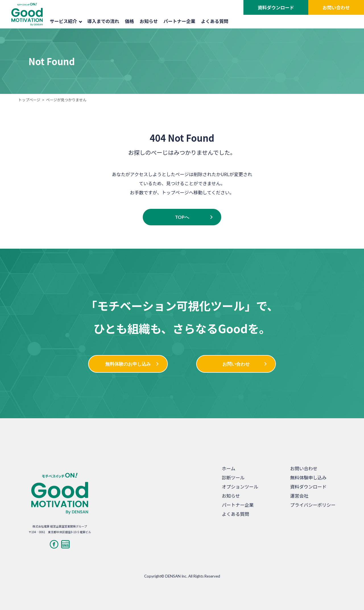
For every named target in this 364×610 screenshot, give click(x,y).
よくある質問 (215, 21)
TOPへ (182, 217)
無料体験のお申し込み (128, 364)
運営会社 (299, 496)
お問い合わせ (336, 7)
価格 (129, 21)
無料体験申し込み (308, 477)
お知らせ (149, 21)
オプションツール (240, 487)
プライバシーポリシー (313, 505)
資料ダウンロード (276, 7)
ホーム (229, 468)
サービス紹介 (66, 21)
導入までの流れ (103, 21)
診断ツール (233, 477)
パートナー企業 (179, 21)
